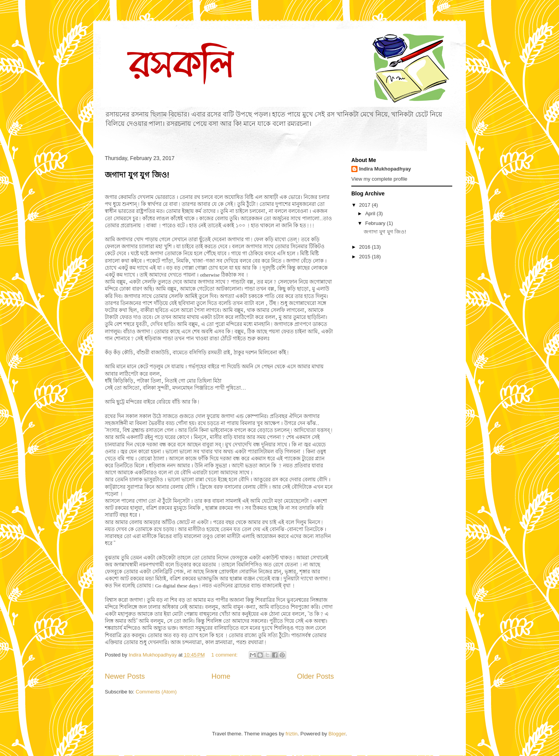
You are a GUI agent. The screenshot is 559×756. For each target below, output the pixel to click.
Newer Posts (125, 676)
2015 (365, 257)
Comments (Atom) (156, 692)
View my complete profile (379, 179)
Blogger (337, 734)
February (376, 223)
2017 (365, 205)
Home (221, 676)
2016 (365, 247)
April (371, 213)
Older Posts (315, 676)
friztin (292, 734)
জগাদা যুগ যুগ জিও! (137, 175)
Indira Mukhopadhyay (385, 169)
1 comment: (225, 655)
